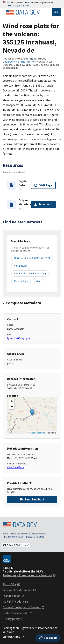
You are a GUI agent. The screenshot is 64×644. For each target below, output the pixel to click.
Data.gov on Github (35, 537)
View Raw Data (15, 467)
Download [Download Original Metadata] (43, 204)
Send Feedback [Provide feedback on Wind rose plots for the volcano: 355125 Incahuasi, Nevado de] (32, 499)
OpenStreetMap (38, 433)
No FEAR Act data (15, 602)
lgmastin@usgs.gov (19, 338)
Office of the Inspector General (24, 607)
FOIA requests (13, 596)
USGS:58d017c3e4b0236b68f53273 (32, 258)
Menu (56, 12)
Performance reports (18, 613)
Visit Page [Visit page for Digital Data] (43, 185)
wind (38, 281)
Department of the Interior (19, 62)
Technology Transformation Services (29, 575)
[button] (32, 412)
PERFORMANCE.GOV (14, 537)
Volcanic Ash (21, 266)
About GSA (11, 584)
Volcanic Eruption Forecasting (30, 273)
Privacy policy (13, 619)
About (6, 534)
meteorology (21, 281)
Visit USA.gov (14, 637)
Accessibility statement (19, 590)
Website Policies (38, 534)
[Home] (23, 12)
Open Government (20, 534)
